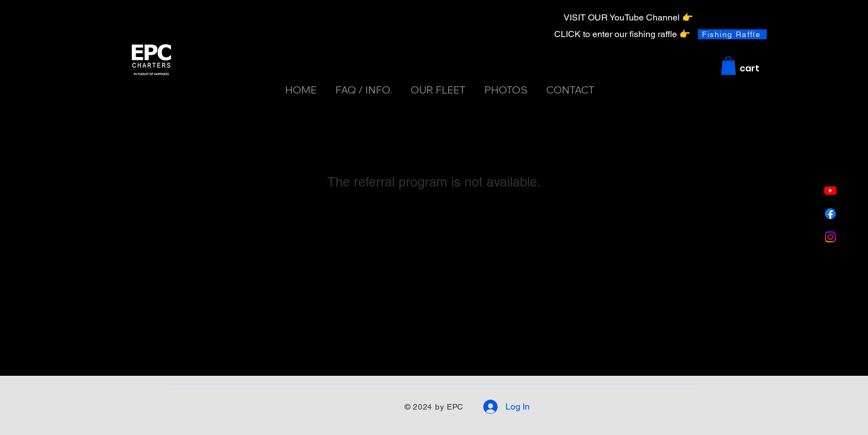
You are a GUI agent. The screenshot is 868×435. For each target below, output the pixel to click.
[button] (728, 66)
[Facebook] (830, 214)
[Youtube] (830, 190)
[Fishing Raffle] (732, 34)
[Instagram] (830, 237)
